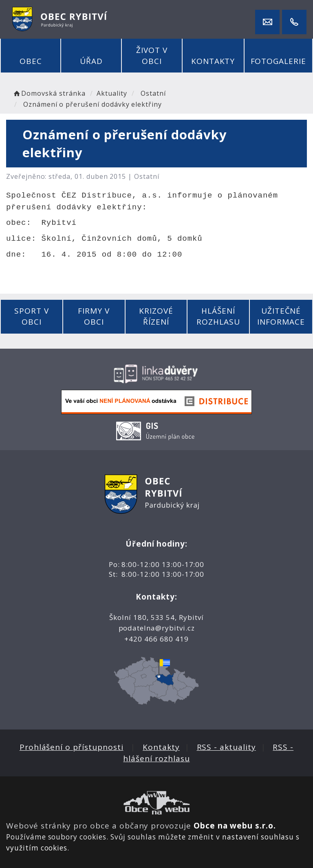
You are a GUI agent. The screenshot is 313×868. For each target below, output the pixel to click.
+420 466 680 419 (156, 639)
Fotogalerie (278, 61)
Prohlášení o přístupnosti (72, 747)
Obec (31, 61)
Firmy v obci (94, 316)
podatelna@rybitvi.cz (157, 628)
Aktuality (112, 93)
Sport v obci (32, 316)
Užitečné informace (281, 316)
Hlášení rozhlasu (218, 316)
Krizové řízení (156, 316)
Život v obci (152, 56)
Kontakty (213, 61)
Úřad (91, 61)
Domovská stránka (49, 93)
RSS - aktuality (226, 747)
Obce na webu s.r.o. (235, 826)
